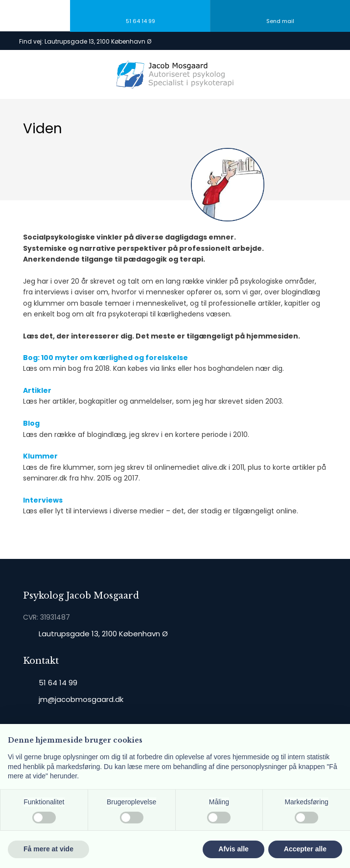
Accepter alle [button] (305, 849)
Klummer (40, 456)
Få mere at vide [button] (48, 849)
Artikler (37, 390)
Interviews (43, 500)
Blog (31, 423)
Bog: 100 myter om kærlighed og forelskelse (105, 358)
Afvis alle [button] (233, 849)
